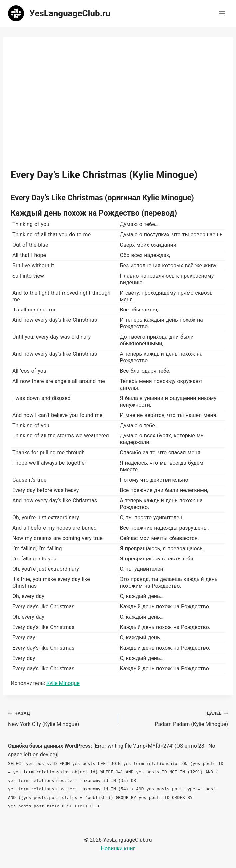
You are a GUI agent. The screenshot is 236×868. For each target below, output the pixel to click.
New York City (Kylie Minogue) (60, 718)
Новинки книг (118, 849)
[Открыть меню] (222, 13)
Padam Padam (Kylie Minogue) (176, 718)
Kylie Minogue (63, 683)
